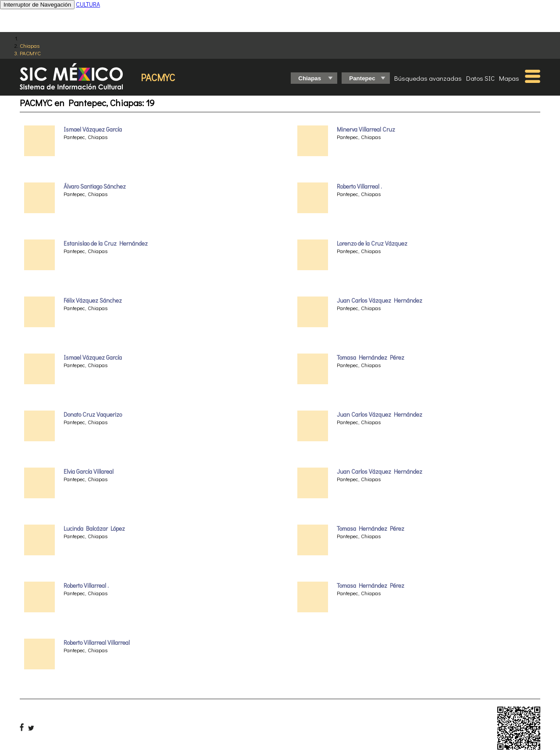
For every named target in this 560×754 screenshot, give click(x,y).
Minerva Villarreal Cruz (366, 129)
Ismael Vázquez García (93, 129)
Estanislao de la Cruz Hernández (106, 243)
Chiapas (30, 45)
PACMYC (30, 53)
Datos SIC (480, 78)
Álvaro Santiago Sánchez (95, 186)
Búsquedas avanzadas (428, 78)
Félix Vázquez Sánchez (93, 300)
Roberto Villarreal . (86, 586)
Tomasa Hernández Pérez (371, 357)
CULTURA (88, 4)
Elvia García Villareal (89, 472)
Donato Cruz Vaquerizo (93, 415)
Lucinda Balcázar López (94, 529)
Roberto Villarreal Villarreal (97, 643)
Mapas (509, 78)
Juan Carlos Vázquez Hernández (380, 300)
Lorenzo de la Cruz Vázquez (372, 243)
